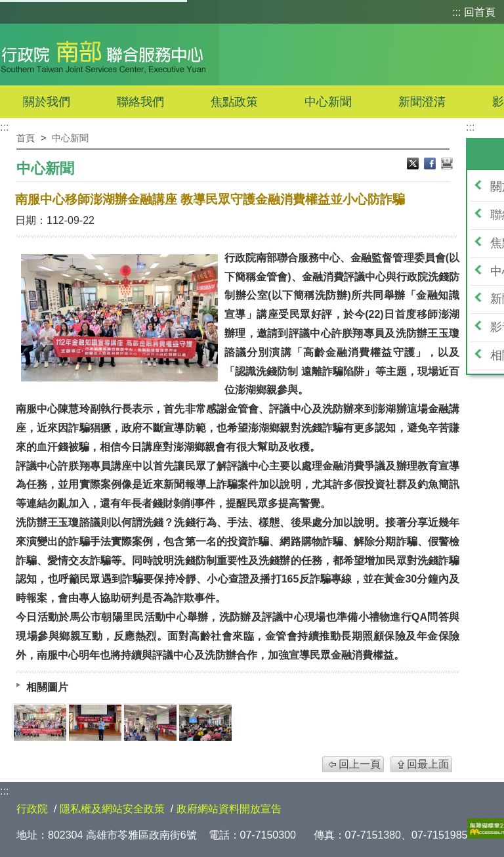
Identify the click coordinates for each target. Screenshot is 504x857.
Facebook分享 (431, 165)
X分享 (414, 165)
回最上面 (428, 764)
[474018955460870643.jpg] (95, 723)
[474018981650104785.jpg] (150, 723)
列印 (447, 165)
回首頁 (480, 12)
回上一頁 (360, 764)
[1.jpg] (205, 723)
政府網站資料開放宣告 (229, 809)
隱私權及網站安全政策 (112, 809)
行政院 (32, 809)
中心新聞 (328, 102)
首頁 (26, 138)
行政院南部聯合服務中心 (103, 55)
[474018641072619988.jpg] (40, 723)
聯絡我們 (140, 102)
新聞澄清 (422, 102)
